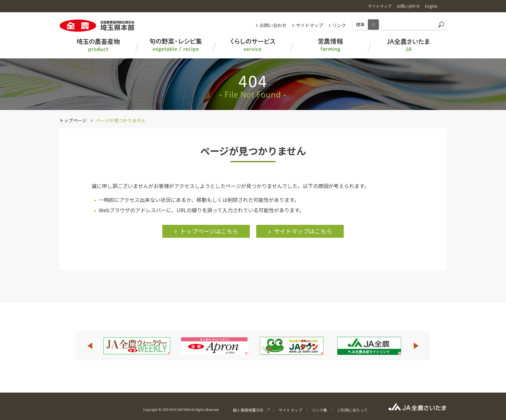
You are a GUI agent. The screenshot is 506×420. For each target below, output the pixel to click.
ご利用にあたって (352, 410)
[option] (137, 346)
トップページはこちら (209, 231)
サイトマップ (309, 25)
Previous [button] (90, 346)
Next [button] (416, 346)
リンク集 (319, 410)
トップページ (73, 120)
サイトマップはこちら (303, 231)
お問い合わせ (273, 25)
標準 (360, 25)
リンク (339, 25)
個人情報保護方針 (248, 410)
